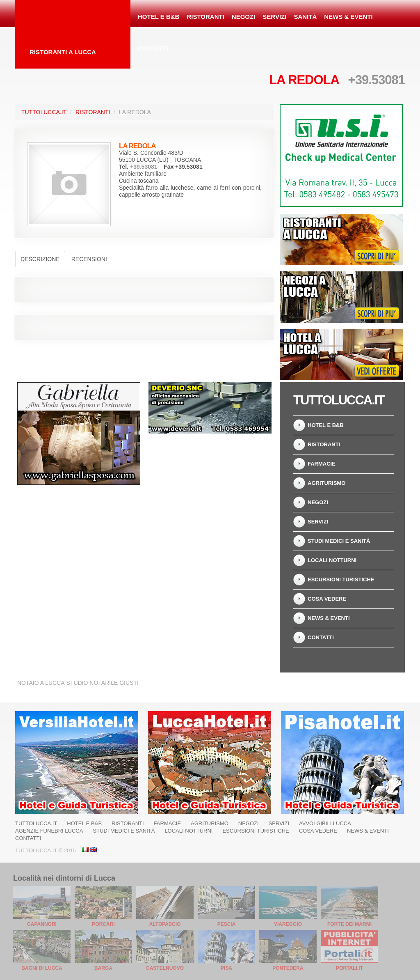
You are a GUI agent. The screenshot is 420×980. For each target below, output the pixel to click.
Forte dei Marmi (349, 924)
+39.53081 (377, 80)
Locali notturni (332, 560)
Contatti (153, 48)
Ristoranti (205, 17)
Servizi (274, 17)
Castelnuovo (165, 968)
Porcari (103, 924)
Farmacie (322, 464)
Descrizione (40, 259)
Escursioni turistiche (341, 580)
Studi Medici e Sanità (339, 541)
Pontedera (288, 968)
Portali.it (349, 968)
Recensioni (89, 259)
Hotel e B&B (159, 17)
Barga (103, 968)
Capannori (42, 924)
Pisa (226, 968)
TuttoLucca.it (44, 112)
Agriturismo (326, 483)
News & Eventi (348, 17)
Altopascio (165, 924)
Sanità (305, 17)
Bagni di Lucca (42, 968)
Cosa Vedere (327, 599)
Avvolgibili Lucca (325, 823)
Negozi (244, 17)
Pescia (227, 924)
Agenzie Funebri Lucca (49, 831)
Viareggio (288, 924)
